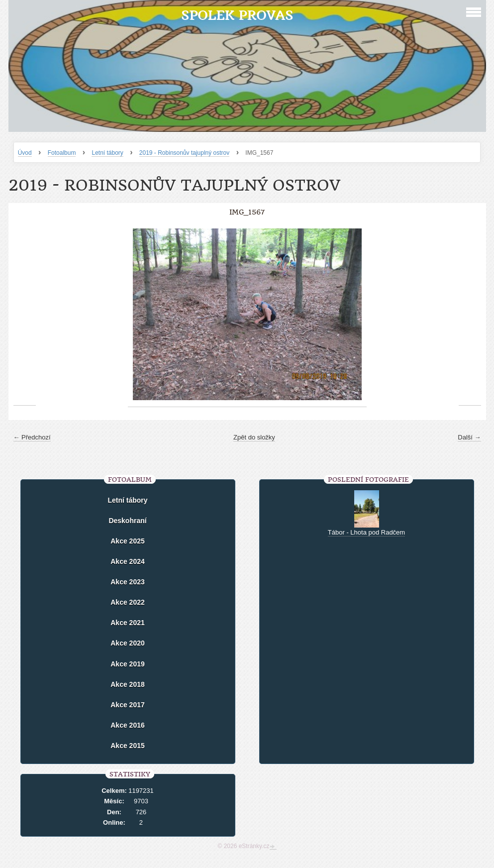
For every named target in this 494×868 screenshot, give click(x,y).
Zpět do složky (254, 437)
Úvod (25, 153)
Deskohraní (127, 521)
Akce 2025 (128, 541)
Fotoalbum (62, 153)
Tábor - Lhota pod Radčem (366, 532)
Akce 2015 (128, 746)
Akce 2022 (128, 602)
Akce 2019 (128, 664)
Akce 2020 (128, 643)
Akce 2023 (128, 582)
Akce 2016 (128, 725)
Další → (469, 437)
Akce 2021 (128, 623)
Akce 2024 (128, 561)
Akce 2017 (128, 705)
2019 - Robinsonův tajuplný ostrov (184, 153)
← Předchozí (32, 437)
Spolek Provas (237, 15)
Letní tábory (107, 153)
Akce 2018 (128, 684)
